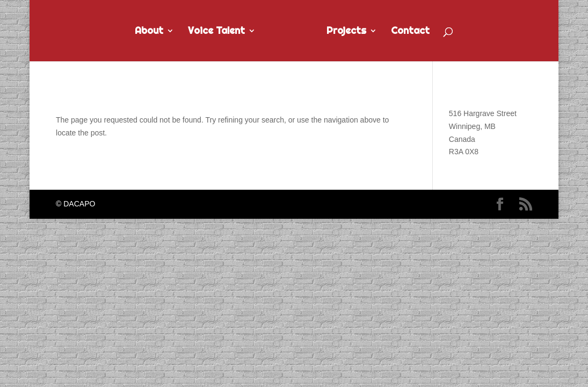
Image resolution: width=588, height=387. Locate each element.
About (149, 32)
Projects (346, 32)
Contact (410, 32)
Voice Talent (216, 32)
